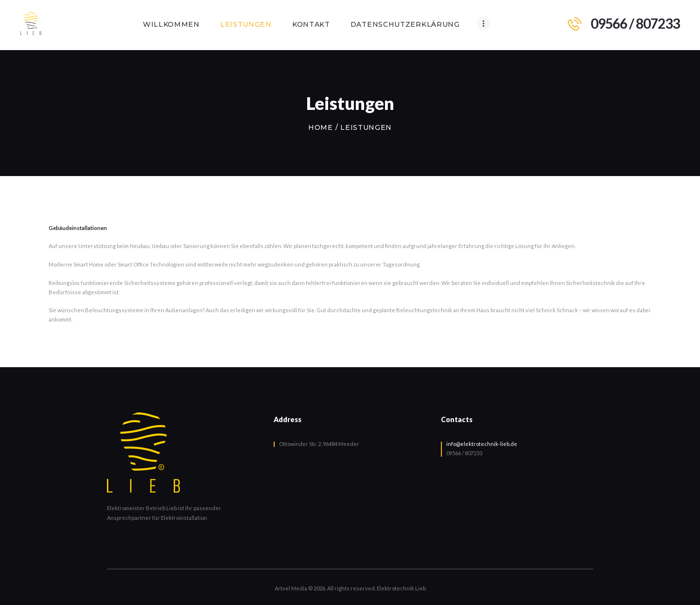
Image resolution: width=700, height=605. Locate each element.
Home (321, 127)
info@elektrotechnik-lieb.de (482, 444)
